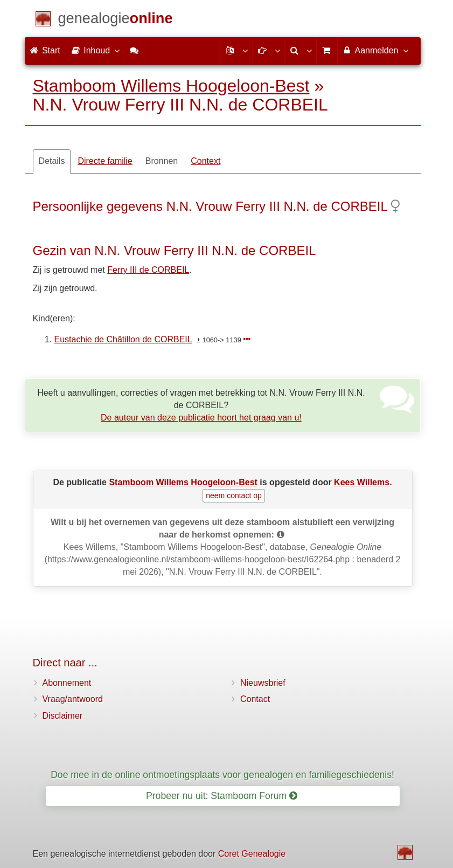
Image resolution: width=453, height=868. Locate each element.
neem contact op (234, 495)
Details (52, 161)
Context (205, 161)
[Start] (116, 20)
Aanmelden (375, 50)
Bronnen (162, 161)
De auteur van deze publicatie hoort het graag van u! (201, 418)
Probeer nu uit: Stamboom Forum (222, 796)
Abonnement (67, 683)
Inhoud (95, 50)
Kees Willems (362, 482)
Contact (255, 699)
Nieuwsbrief (263, 683)
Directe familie (105, 161)
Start (45, 50)
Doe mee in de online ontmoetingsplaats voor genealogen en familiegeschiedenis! (222, 775)
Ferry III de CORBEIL (148, 270)
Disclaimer (63, 716)
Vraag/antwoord (73, 699)
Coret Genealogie (252, 854)
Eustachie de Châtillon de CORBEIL (123, 339)
